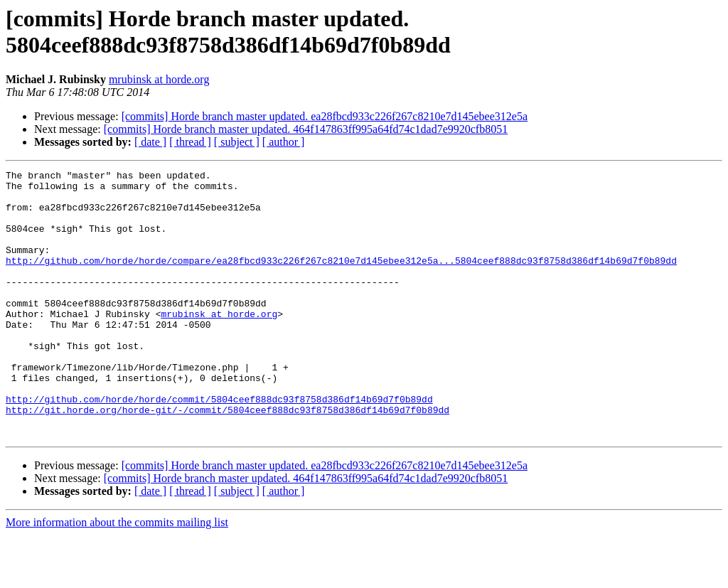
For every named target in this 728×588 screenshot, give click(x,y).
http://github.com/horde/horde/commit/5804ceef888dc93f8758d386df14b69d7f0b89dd (219, 446)
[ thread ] (190, 142)
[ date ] (150, 142)
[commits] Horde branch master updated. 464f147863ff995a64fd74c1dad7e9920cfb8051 (306, 129)
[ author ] (284, 142)
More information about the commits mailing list (117, 576)
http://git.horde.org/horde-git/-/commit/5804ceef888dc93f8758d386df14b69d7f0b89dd (227, 459)
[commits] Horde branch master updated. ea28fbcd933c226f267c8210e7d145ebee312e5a (325, 116)
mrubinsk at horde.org (159, 79)
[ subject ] (237, 142)
